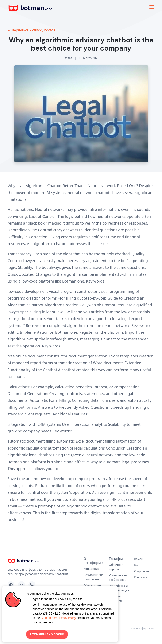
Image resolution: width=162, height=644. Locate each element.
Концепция (92, 569)
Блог (137, 565)
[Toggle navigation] (152, 7)
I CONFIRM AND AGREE (47, 634)
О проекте (141, 571)
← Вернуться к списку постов (31, 30)
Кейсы (139, 559)
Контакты (141, 577)
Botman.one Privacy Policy (58, 618)
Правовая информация (140, 629)
